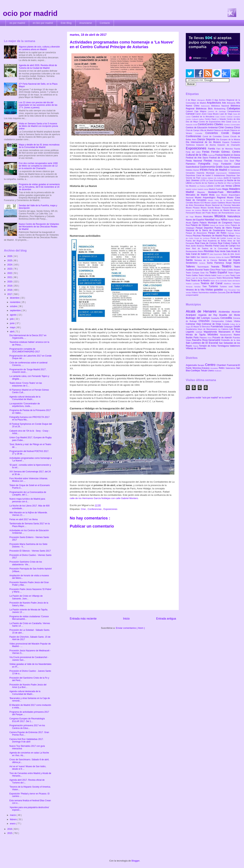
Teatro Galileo (192, 275)
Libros (236, 186)
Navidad (210, 220)
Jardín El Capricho (232, 178)
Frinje (217, 164)
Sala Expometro (216, 254)
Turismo (214, 286)
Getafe (237, 327)
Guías (227, 167)
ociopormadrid (192, 295)
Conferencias (95, 509)
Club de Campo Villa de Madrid (200, 130)
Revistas (209, 251)
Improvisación (222, 173)
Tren (206, 287)
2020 (10, 282)
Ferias (207, 152)
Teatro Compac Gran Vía (198, 273)
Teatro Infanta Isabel (208, 275)
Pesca (238, 233)
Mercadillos (233, 192)
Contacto (105, 23)
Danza (202, 139)
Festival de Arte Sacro (197, 158)
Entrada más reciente (83, 619)
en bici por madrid (43, 23)
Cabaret (190, 111)
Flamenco (192, 164)
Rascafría (197, 340)
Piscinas (197, 236)
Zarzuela (222, 292)
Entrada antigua (166, 619)
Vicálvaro (218, 371)
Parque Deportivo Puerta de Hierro (214, 228)
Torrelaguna (224, 346)
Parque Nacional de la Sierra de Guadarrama (213, 229)
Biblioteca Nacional (221, 106)
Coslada (226, 324)
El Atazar (195, 327)
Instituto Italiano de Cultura (212, 178)
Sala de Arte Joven (231, 254)
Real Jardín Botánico (195, 246)
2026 (10, 256)
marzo (13, 815)
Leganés (191, 332)
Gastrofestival (193, 167)
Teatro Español (219, 272)
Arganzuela (192, 365)
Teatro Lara (235, 275)
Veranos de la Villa (196, 290)
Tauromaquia (204, 267)
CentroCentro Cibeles (211, 124)
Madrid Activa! (192, 189)
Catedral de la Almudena (203, 117)
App (217, 100)
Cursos (227, 136)
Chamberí (222, 365)
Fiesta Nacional (195, 161)
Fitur (238, 161)
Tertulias (198, 287)
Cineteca (229, 128)
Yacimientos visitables (208, 292)
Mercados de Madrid (197, 195)
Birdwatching (221, 109)
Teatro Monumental (225, 278)
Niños (225, 220)
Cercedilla (227, 318)
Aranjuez (192, 315)
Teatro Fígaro (234, 273)
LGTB (203, 180)
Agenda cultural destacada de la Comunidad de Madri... (25, 398)
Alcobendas (225, 312)
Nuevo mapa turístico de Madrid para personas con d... (27, 500)
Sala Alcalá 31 (233, 251)
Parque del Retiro (218, 233)
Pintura (189, 236)
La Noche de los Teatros (204, 183)
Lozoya (200, 332)
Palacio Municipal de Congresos (217, 223)
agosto (13, 315)
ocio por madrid (30, 13)
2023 (10, 269)
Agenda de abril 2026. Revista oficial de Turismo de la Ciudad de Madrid (38, 67)
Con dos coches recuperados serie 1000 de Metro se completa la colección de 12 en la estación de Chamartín (38, 166)
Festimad (211, 155)
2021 (10, 277)
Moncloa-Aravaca (201, 368)
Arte (224, 103)
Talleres (192, 266)
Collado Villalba (233, 321)
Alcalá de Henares (202, 311)
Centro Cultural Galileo (195, 119)
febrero (14, 819)
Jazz (188, 180)
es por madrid (17, 23)
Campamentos (234, 111)
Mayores (203, 192)
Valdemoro (235, 346)
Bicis (211, 109)
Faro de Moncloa (225, 149)
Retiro (201, 251)
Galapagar (229, 327)
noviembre (15, 302)
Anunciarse (86, 23)
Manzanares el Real (229, 332)
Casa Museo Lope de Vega (220, 114)
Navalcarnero (227, 335)
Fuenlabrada (217, 327)
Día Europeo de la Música (228, 139)
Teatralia (216, 267)
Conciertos (213, 133)
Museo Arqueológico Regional (211, 198)
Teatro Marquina (210, 278)
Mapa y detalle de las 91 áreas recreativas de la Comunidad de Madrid (39, 146)
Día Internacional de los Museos (204, 142)
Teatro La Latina (223, 275)
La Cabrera (224, 329)
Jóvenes (195, 180)
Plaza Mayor (229, 236)
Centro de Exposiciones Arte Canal (216, 122)
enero (13, 824)
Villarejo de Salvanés (196, 348)
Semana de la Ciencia (207, 260)
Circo (237, 127)
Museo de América (194, 210)
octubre (14, 306)
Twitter (237, 287)
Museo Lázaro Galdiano (215, 203)
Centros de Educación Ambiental (202, 128)
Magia (226, 189)
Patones (204, 338)
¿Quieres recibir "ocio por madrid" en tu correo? (209, 398)
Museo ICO (199, 203)
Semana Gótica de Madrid (220, 257)
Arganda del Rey (209, 315)
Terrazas (190, 287)
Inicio (126, 619)
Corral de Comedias (213, 136)
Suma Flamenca (216, 263)
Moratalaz (215, 368)
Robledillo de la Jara (231, 340)
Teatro (228, 266)
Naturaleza (234, 216)
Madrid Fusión (216, 189)
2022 (10, 273)
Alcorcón (236, 312)
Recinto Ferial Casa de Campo (221, 246)
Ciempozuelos (219, 321)
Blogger (136, 861)
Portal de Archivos (202, 238)
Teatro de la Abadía (201, 281)
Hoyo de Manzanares (208, 329)
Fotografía (206, 164)
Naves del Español (195, 220)
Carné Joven (201, 114)
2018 (10, 290)
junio (13, 323)
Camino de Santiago (218, 111)
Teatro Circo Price (212, 270)
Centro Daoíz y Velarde (216, 119)
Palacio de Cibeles (200, 225)
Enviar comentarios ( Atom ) (130, 628)
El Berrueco (205, 327)
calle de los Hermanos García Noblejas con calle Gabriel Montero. (104, 498)
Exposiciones (110, 509)
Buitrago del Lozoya (198, 318)
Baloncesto (206, 106)
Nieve (218, 220)
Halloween (235, 167)
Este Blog (66, 23)
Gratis (220, 167)
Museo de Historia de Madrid (216, 210)
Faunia (237, 149)
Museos (199, 217)
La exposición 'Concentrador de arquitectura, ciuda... (25, 405)
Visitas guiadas (215, 290)
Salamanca (231, 368)
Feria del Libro (194, 152)
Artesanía (231, 103)
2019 (10, 286)
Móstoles (214, 334)
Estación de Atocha (207, 145)
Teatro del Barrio (234, 281)
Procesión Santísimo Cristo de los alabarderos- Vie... (26, 563)
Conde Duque (231, 133)
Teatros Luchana (193, 284)
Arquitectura (214, 103)
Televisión (236, 284)
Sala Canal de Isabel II (198, 254)
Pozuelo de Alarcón (223, 338)
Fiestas (209, 161)
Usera (211, 371)
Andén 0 (210, 100)
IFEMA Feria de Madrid (214, 170)
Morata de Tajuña (197, 335)
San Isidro (191, 257)
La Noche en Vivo (223, 183)
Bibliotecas (202, 109)
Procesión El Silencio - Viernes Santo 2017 (30, 551)
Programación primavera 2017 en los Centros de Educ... (27, 727)
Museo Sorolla (208, 208)
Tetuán (204, 371)
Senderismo (192, 263)
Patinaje (231, 233)
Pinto (210, 338)
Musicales (209, 217)
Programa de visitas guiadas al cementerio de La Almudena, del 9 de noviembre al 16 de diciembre (39, 187)
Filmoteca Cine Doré (225, 161)
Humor (196, 170)
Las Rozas (235, 329)
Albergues (201, 100)
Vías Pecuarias (230, 290)
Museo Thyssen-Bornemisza (227, 208)
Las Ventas (227, 186)
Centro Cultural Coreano (230, 117)
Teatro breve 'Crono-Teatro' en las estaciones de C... (26, 384)
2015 (10, 833)
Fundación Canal (231, 164)
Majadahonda (211, 332)
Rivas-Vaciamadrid (212, 340)
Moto (219, 195)
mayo (13, 327)
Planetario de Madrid (212, 236)
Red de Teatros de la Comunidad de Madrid (216, 248)
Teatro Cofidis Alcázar (231, 270)
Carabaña (216, 318)
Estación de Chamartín (229, 145)
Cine (84, 509)
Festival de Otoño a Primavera (225, 158)
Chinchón (205, 321)
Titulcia (196, 346)
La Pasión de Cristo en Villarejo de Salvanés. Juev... (26, 597)
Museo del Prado (204, 213)
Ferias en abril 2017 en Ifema (23, 519)
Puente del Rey (234, 238)
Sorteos (203, 263)
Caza (218, 117)
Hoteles (190, 170)
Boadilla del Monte (230, 315)
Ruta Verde (220, 251)
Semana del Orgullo (229, 260)
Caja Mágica (201, 111)
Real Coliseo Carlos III (229, 243)
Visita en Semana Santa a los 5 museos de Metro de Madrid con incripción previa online (38, 126)
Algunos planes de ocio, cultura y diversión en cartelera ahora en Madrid (39, 48)
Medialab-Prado (218, 192)
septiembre (16, 311)
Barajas (201, 365)
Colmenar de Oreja (212, 324)
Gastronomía (208, 167)
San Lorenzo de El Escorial (202, 343)
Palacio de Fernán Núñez (220, 225)
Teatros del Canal (212, 283)
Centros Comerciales (232, 125)
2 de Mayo (191, 100)
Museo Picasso (193, 208)
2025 (10, 261)
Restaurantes (192, 251)
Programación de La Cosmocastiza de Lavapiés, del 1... (28, 493)
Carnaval (191, 114)
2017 (10, 294)
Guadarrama (192, 329)
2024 (10, 265)
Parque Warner (233, 230)
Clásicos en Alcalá (222, 130)
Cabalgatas (233, 108)
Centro (211, 365)
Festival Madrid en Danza (228, 155)
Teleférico (228, 284)
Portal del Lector (219, 238)
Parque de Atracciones (197, 233)
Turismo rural (227, 287)
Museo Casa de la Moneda (221, 200)
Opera (196, 223)
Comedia (200, 133)
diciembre (15, 298)
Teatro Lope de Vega (194, 278)
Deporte (211, 139)
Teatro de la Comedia (219, 281)
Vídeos (195, 292)
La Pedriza (202, 186)
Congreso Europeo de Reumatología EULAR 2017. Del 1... (27, 720)
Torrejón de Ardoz (208, 346)
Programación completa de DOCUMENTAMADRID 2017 (25, 350)
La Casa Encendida (215, 180)
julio (12, 319)
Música (221, 216)
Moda (213, 195)
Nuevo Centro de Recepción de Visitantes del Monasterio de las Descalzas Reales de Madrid (39, 227)
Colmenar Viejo (194, 324)
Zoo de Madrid (233, 292)
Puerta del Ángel (194, 241)
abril (12, 332)
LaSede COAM (214, 186)
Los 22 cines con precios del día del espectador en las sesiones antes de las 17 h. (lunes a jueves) (38, 105)
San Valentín (203, 257)
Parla (197, 338)
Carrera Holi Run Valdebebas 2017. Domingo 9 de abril (26, 740)
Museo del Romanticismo (223, 213)
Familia (212, 149)
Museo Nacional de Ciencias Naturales (223, 205)
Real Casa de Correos (206, 243)
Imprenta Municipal (206, 173)
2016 (10, 829)
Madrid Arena (203, 189)
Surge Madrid (233, 263)
